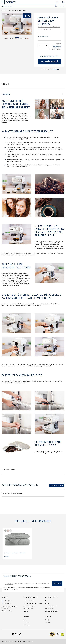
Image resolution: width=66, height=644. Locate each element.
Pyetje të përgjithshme (51, 606)
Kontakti (47, 603)
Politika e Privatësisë (29, 601)
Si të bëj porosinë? (50, 608)
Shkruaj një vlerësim (57, 485)
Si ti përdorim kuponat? (51, 611)
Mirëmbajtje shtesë (28, 608)
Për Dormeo (27, 625)
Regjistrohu (57, 583)
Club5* (25, 620)
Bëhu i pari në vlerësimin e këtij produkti (49, 27)
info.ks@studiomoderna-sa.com (12, 601)
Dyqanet (47, 601)
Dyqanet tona (8, 6)
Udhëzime (48, 622)
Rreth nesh (26, 622)
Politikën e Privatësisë (29, 588)
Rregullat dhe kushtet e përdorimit (33, 603)
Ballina (4, 10)
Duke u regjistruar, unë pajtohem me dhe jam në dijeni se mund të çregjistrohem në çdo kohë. (27, 588)
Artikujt (47, 620)
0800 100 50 (61, 6)
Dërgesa (26, 611)
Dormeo (4, 597)
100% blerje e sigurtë (29, 606)
